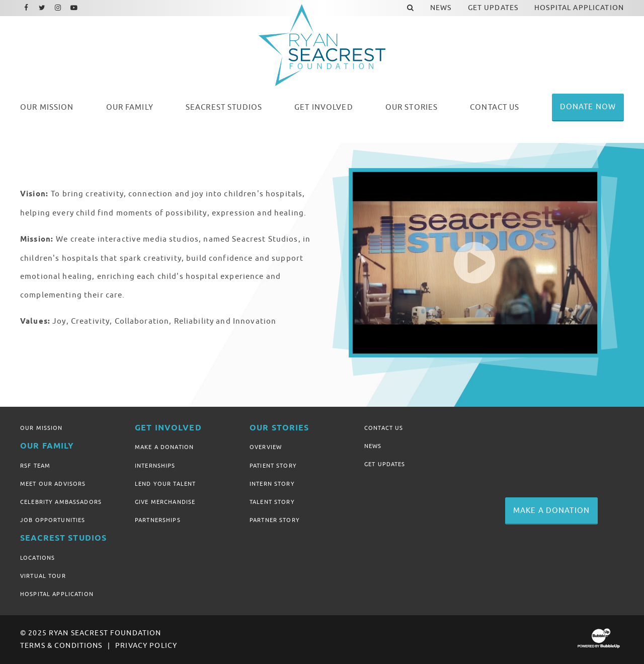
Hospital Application (57, 594)
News (373, 446)
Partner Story (275, 520)
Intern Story (272, 484)
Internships (155, 466)
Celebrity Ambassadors (61, 502)
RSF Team (35, 466)
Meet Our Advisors (53, 484)
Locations (37, 558)
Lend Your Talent (165, 484)
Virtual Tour (43, 576)
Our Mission (42, 428)
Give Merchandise (165, 502)
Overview (266, 447)
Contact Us (384, 428)
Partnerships (158, 520)
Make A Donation (164, 447)
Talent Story (272, 502)
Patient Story (273, 466)
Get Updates (385, 464)
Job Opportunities (53, 520)
